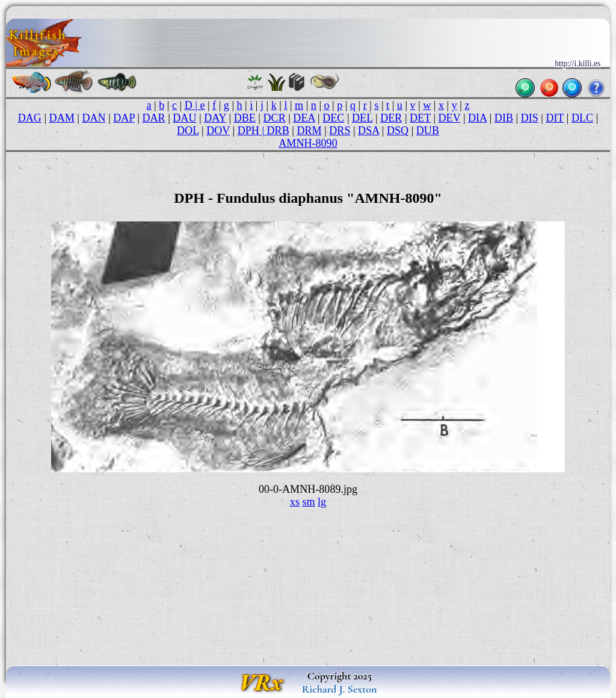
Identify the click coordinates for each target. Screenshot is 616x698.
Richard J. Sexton (340, 689)
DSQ (398, 131)
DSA (368, 131)
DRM (309, 131)
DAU (184, 118)
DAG (30, 118)
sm (308, 502)
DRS (340, 131)
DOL (188, 131)
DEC (333, 118)
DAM (62, 118)
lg (322, 502)
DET (420, 118)
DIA (477, 118)
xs (295, 502)
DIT (555, 118)
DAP (124, 118)
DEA (304, 118)
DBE (245, 118)
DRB (278, 131)
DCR (275, 118)
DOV (218, 131)
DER (391, 118)
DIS (530, 118)
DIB (504, 118)
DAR (153, 118)
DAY (215, 118)
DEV (450, 118)
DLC (582, 118)
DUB (428, 131)
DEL (362, 118)
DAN (94, 118)
